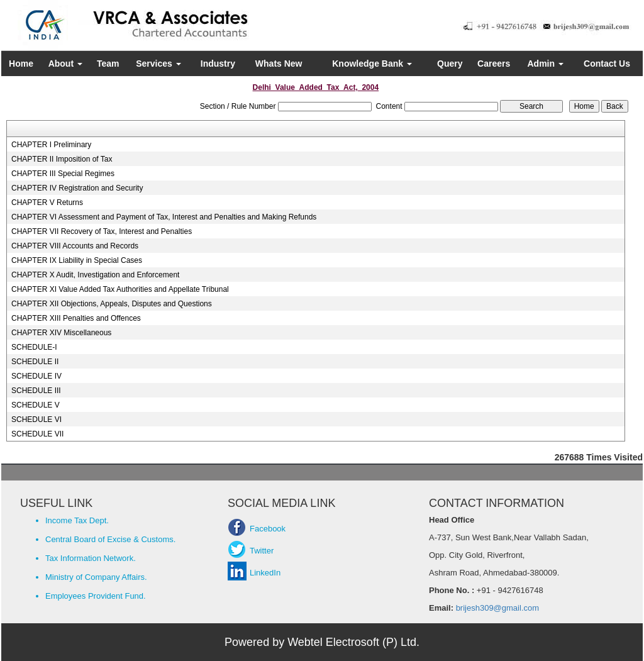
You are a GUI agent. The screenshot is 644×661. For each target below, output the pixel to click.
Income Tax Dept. (77, 520)
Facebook (268, 529)
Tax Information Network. (91, 558)
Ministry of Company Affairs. (96, 577)
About (65, 64)
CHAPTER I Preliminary (51, 145)
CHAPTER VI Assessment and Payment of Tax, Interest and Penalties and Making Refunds (164, 217)
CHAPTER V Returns (47, 203)
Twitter (262, 551)
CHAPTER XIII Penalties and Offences (76, 318)
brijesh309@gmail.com (496, 608)
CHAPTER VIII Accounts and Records (75, 246)
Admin (546, 64)
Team (108, 64)
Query (450, 64)
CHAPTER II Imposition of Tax (62, 159)
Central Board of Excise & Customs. (110, 539)
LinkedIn (265, 573)
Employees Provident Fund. (96, 596)
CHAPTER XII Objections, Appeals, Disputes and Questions (112, 304)
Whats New (279, 64)
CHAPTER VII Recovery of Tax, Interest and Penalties (102, 231)
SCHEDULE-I (34, 347)
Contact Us (607, 64)
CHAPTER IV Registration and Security (77, 188)
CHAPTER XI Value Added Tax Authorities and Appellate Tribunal (120, 289)
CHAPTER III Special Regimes (63, 174)
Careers (494, 64)
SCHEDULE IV (36, 376)
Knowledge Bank (372, 64)
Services (158, 64)
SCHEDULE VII (37, 434)
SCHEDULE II (35, 362)
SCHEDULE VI (36, 419)
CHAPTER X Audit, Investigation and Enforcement (95, 275)
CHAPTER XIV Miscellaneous (61, 333)
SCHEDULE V (36, 405)
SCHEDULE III (36, 391)
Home (21, 64)
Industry (218, 64)
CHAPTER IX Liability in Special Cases (77, 260)
